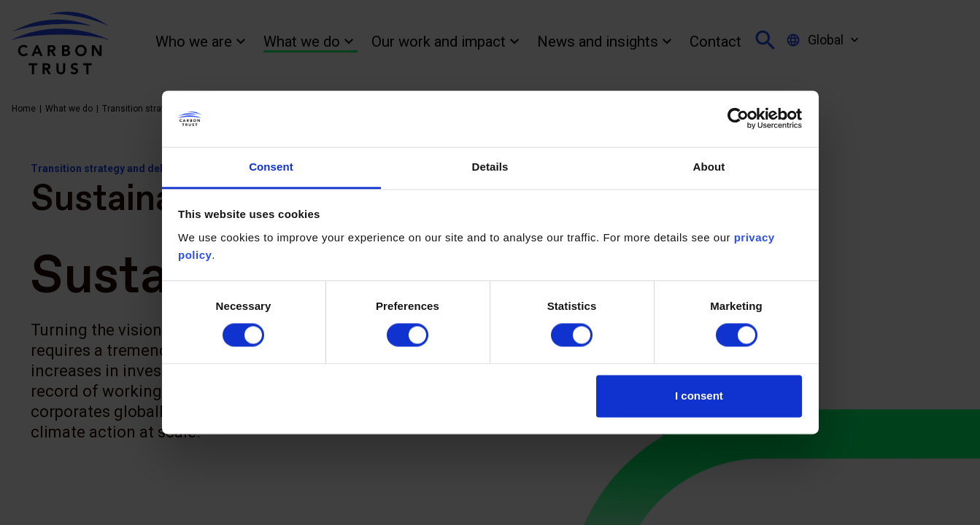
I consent (699, 396)
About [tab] (709, 167)
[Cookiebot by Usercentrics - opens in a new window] (738, 119)
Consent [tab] (271, 167)
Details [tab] (490, 167)
